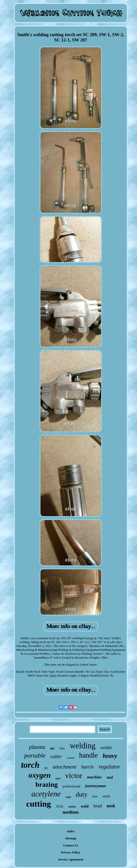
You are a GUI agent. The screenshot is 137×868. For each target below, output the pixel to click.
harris (87, 767)
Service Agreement (71, 859)
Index (71, 831)
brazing (47, 784)
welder (106, 748)
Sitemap (71, 838)
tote (62, 748)
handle (88, 755)
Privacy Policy (71, 852)
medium (71, 812)
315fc (60, 806)
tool (110, 777)
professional (71, 786)
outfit (68, 797)
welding (83, 746)
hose (95, 796)
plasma (37, 747)
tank (111, 806)
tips (52, 748)
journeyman (96, 786)
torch (30, 765)
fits (46, 768)
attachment (64, 767)
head (98, 806)
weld (85, 806)
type (58, 778)
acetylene (46, 794)
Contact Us (71, 845)
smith (106, 796)
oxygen (40, 775)
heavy (110, 756)
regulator (109, 767)
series (72, 806)
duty (81, 794)
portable (35, 756)
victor (74, 775)
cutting (39, 804)
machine (94, 777)
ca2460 (70, 758)
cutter (56, 756)
